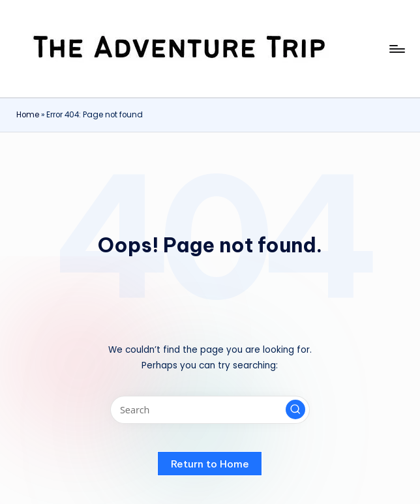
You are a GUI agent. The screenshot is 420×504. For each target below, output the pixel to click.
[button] (295, 409)
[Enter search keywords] (210, 410)
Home (28, 115)
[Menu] (396, 49)
